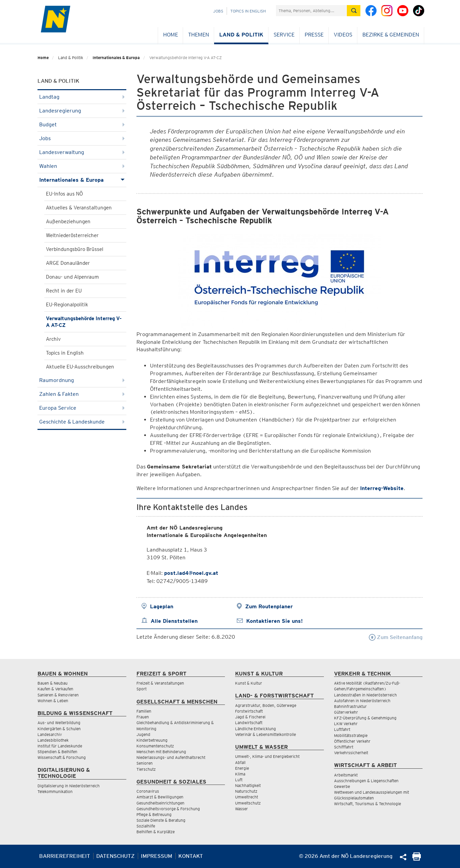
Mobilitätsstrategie (351, 735)
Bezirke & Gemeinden (391, 35)
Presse (314, 35)
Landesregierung (82, 111)
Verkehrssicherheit (351, 753)
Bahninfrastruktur (350, 706)
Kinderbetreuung (152, 740)
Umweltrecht (247, 797)
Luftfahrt (342, 729)
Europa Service (82, 408)
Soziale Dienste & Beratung (161, 820)
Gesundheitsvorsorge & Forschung (168, 809)
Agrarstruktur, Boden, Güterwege (266, 705)
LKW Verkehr (346, 724)
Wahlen (82, 166)
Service (284, 35)
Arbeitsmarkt (346, 775)
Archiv (53, 339)
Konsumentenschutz (155, 746)
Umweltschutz (248, 803)
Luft (239, 780)
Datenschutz (116, 856)
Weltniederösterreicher (72, 235)
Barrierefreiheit (65, 856)
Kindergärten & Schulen (59, 729)
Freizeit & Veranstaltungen (160, 683)
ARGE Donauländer (68, 263)
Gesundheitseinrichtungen (160, 803)
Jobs (218, 11)
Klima (240, 774)
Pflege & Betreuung (154, 814)
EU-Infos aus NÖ (65, 194)
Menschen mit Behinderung (161, 752)
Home (171, 35)
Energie (242, 768)
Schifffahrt (344, 747)
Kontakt (191, 856)
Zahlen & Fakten (82, 394)
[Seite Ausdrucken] (417, 859)
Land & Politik (241, 35)
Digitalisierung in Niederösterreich (69, 786)
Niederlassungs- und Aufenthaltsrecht (171, 757)
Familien (144, 711)
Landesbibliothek (53, 740)
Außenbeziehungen (68, 222)
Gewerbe (342, 786)
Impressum (157, 856)
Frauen (143, 717)
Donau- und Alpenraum (72, 277)
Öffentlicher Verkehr (352, 741)
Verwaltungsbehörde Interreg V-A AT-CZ (84, 322)
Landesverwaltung (82, 152)
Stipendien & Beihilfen (57, 752)
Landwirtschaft (249, 723)
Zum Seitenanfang (396, 637)
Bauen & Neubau (53, 683)
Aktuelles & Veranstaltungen (79, 208)
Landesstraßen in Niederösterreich (365, 695)
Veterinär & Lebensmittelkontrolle (265, 734)
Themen (199, 35)
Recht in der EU (64, 291)
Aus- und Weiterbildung (59, 723)
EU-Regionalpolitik (67, 305)
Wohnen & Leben (53, 701)
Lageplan (162, 606)
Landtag (82, 97)
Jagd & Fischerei (250, 717)
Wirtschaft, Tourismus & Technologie (367, 804)
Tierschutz (146, 769)
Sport (142, 689)
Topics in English (248, 11)
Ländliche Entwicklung (255, 729)
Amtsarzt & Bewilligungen (160, 797)
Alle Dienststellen (174, 621)
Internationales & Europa (116, 58)
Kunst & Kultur (249, 683)
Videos (343, 35)
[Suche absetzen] (354, 11)
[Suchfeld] (311, 11)
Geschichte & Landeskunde (82, 422)
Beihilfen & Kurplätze (156, 832)
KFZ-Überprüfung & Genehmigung (365, 718)
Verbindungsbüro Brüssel (75, 249)
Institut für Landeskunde (60, 746)
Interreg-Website (382, 488)
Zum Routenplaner (269, 606)
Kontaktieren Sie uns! (274, 621)
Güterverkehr (346, 712)
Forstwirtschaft (249, 711)
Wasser (241, 809)
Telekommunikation (55, 792)
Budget (82, 124)
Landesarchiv (50, 734)
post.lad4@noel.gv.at (191, 573)
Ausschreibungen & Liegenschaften (366, 781)
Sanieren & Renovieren (58, 695)
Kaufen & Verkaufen (55, 689)
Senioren (145, 763)
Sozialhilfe (146, 826)
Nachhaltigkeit (248, 785)
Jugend (143, 734)
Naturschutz (246, 791)
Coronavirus (148, 791)
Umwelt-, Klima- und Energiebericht (267, 756)
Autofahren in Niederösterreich (362, 701)
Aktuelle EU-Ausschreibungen (80, 367)
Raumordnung (82, 380)
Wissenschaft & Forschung (62, 757)
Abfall (240, 762)
